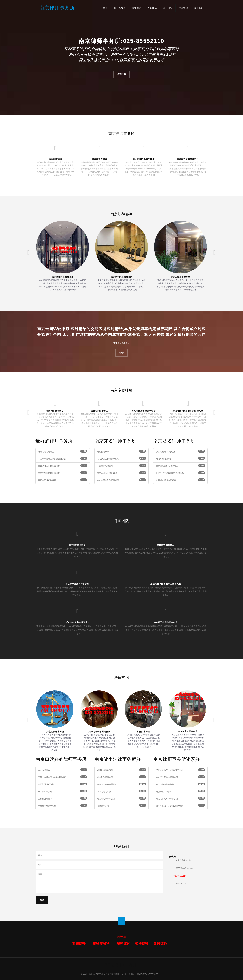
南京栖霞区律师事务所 (63, 277)
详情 (122, 353)
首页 (105, 8)
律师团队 (168, 8)
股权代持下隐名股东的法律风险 (188, 411)
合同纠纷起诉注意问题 (166, 480)
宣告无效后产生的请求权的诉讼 (170, 770)
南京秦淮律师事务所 (188, 731)
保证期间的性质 (104, 792)
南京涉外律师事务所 (165, 784)
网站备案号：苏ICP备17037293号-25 (141, 974)
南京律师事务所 (57, 8)
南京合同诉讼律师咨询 (107, 473)
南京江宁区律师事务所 (122, 277)
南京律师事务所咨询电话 (167, 466)
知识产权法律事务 (164, 459)
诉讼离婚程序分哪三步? (166, 452)
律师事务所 (120, 8)
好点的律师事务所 (55, 732)
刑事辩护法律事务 (55, 411)
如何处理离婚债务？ (106, 770)
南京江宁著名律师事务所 (167, 777)
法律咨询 (137, 8)
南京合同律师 (103, 452)
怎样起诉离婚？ (45, 799)
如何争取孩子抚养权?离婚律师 (169, 806)
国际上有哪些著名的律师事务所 (52, 777)
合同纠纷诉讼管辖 (46, 784)
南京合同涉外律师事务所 (108, 480)
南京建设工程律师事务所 (108, 459)
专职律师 (152, 8)
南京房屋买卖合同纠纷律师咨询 (52, 459)
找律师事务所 (144, 732)
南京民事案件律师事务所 (167, 799)
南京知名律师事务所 (106, 799)
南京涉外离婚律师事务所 (144, 411)
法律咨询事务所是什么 (99, 732)
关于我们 (122, 74)
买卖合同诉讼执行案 (47, 480)
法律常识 (183, 8)
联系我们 (199, 8)
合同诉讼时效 (44, 770)
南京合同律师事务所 (180, 277)
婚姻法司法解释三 (99, 411)
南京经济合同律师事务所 (49, 466)
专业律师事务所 (45, 792)
